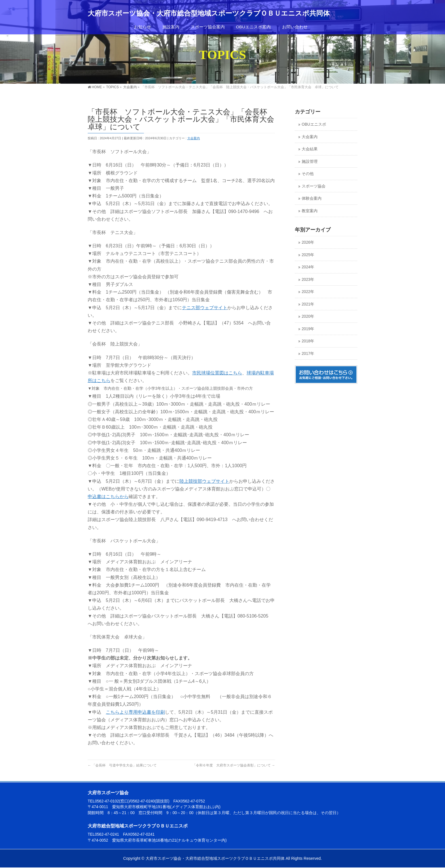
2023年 (308, 280)
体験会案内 (312, 198)
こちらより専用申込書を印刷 (135, 712)
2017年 (308, 354)
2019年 (308, 329)
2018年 (308, 341)
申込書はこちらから (108, 497)
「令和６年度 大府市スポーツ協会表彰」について (234, 765)
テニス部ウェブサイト (205, 308)
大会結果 (310, 149)
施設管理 (310, 162)
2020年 (308, 316)
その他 (308, 174)
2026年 (308, 242)
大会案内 (194, 138)
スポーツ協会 (314, 186)
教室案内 (310, 211)
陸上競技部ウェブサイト (204, 481)
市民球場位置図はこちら (217, 373)
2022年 (308, 292)
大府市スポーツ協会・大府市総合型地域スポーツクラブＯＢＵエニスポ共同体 (209, 13)
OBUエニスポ (314, 124)
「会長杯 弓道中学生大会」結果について (122, 765)
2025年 (308, 255)
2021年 (308, 304)
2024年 (308, 267)
